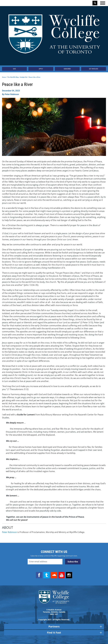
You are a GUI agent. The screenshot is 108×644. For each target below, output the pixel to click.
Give (14, 69)
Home (4, 77)
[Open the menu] (103, 3)
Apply (41, 69)
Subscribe (67, 69)
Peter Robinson (9, 532)
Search (95, 3)
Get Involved (94, 69)
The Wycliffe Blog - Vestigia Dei (17, 77)
